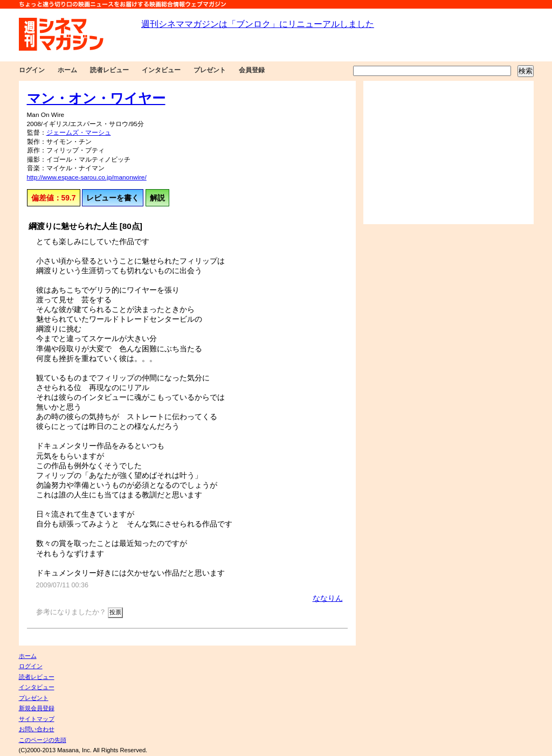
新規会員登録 (37, 708)
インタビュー (161, 70)
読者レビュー (109, 70)
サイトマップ (37, 719)
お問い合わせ (37, 729)
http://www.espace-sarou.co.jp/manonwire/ (87, 177)
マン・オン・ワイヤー (96, 98)
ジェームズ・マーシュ (79, 133)
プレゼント (210, 70)
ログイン (32, 70)
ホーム (67, 70)
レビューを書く (113, 198)
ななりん (328, 598)
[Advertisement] (448, 152)
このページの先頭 (43, 740)
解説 (157, 198)
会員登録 (252, 70)
